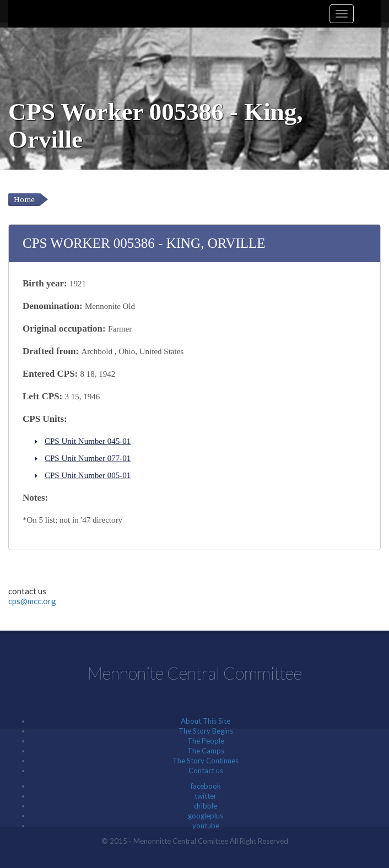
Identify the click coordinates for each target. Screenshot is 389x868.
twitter (206, 796)
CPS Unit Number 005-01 (88, 475)
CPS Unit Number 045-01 (88, 441)
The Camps (206, 751)
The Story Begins (206, 731)
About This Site (206, 721)
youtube (206, 826)
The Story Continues (206, 761)
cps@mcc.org (32, 601)
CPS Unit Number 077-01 (88, 458)
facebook (206, 786)
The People (206, 741)
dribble (206, 806)
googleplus (206, 816)
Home (24, 200)
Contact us (206, 771)
